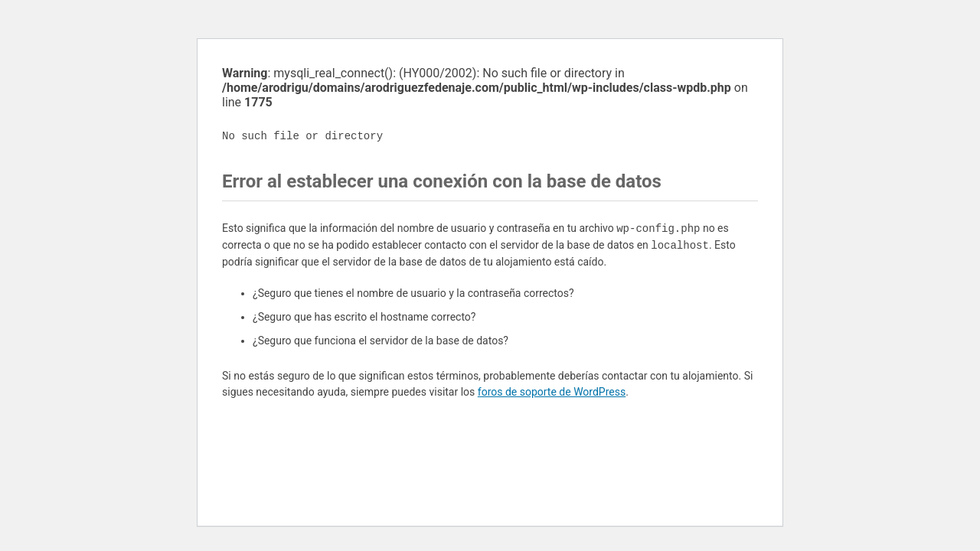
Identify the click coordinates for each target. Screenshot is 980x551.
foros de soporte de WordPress (552, 392)
